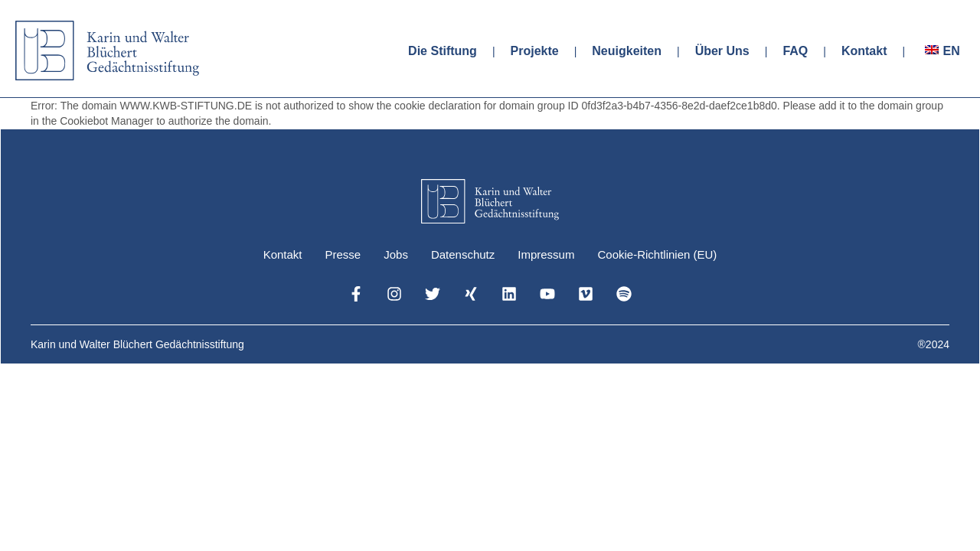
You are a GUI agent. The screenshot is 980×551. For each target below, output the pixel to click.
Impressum (546, 254)
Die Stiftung (443, 51)
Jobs (396, 254)
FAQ (795, 51)
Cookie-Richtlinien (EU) (657, 254)
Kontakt (864, 51)
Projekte (535, 51)
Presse (343, 254)
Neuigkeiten (627, 51)
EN (951, 51)
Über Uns (722, 51)
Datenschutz (463, 254)
